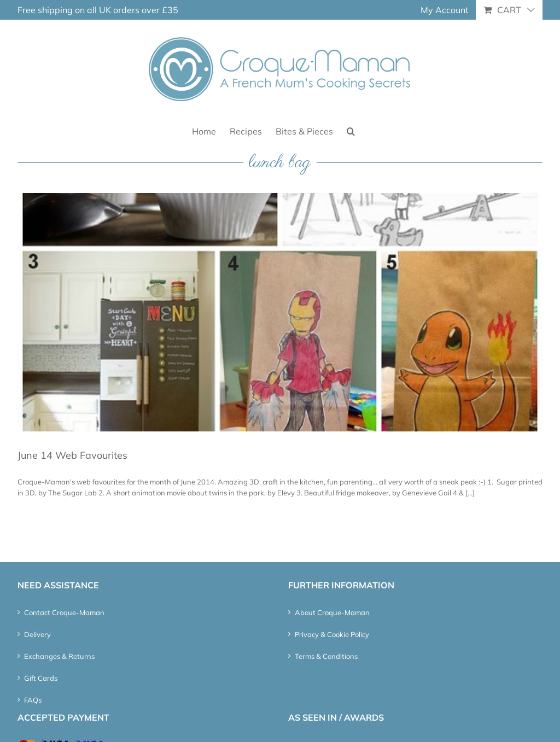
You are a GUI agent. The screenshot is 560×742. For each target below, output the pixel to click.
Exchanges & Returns (59, 656)
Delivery (37, 634)
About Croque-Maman (332, 612)
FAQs (33, 700)
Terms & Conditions (326, 656)
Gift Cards (41, 678)
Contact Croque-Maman (64, 612)
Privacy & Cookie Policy (332, 634)
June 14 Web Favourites (72, 455)
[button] (351, 130)
